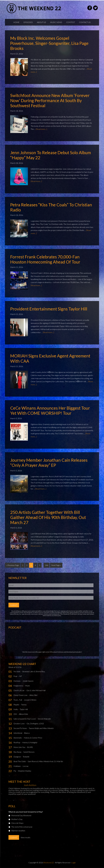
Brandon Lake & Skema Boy (34, 671)
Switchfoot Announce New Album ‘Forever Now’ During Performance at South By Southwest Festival (50, 100)
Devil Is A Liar (19, 690)
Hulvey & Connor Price (33, 737)
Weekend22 (34, 8)
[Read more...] (41, 129)
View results (25, 837)
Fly (15, 771)
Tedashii (26, 756)
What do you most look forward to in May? (26, 812)
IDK (15, 714)
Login (74, 862)
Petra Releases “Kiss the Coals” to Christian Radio (51, 207)
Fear (16, 676)
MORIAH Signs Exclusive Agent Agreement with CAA (50, 358)
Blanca (27, 733)
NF (21, 676)
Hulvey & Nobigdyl (30, 742)
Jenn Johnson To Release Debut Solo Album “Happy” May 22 (51, 155)
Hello (16, 709)
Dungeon (17, 756)
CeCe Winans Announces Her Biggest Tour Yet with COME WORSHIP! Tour (50, 411)
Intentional (18, 733)
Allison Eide (23, 714)
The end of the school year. (22, 827)
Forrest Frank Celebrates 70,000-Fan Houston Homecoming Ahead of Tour (45, 259)
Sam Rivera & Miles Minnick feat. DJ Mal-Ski (45, 761)
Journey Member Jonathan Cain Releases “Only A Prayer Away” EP (49, 463)
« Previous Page (13, 565)
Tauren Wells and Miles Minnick (41, 728)
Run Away (18, 752)
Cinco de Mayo (17, 823)
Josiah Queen (28, 681)
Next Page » (56, 565)
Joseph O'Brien (30, 700)
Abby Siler (33, 695)
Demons (17, 681)
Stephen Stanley (25, 771)
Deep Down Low (21, 695)
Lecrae (26, 766)
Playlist (17, 704)
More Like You (20, 747)
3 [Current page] (31, 565)
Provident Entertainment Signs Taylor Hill (49, 309)
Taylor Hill (24, 709)
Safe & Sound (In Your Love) (25, 719)
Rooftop (17, 742)
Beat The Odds (20, 761)
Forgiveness (19, 685)
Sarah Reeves (29, 752)
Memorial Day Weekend (21, 815)
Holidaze (17, 766)
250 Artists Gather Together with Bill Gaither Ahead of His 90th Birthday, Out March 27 (48, 517)
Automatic (18, 737)
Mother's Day (17, 819)
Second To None (20, 728)
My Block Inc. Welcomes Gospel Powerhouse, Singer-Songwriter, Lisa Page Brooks (49, 43)
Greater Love (19, 723)
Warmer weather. (18, 830)
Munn (27, 685)
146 (47, 565)
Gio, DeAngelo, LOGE (35, 723)
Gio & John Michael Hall (36, 690)
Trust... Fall (18, 700)
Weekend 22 (49, 862)
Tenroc (24, 704)
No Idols (17, 671)
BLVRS (30, 747)
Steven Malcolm (44, 719)
